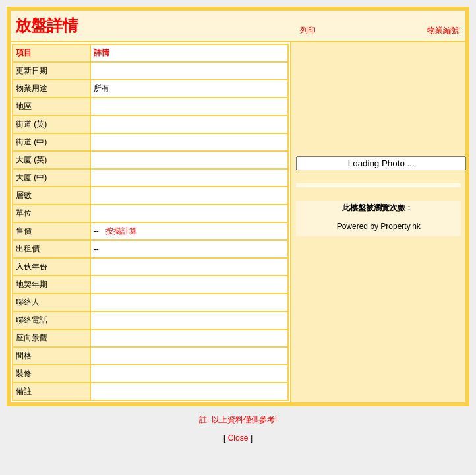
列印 (308, 30)
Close (238, 438)
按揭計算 (121, 231)
